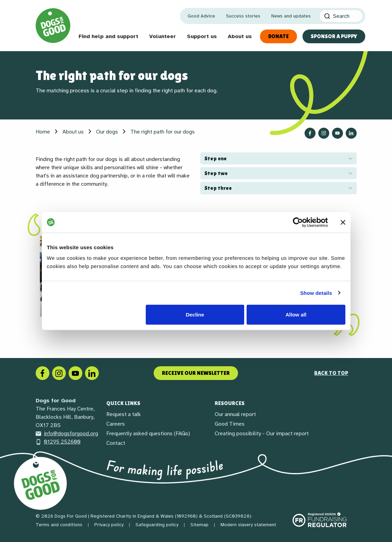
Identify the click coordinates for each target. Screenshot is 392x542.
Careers (116, 424)
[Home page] (53, 26)
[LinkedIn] (92, 373)
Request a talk (124, 414)
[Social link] (75, 373)
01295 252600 (58, 442)
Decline (195, 315)
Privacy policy (109, 525)
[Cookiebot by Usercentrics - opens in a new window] (298, 222)
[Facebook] (43, 373)
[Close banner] (343, 222)
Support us (202, 36)
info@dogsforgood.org (67, 434)
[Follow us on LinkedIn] (351, 133)
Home (43, 132)
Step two (216, 173)
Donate (278, 36)
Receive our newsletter (196, 373)
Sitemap (199, 525)
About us (240, 36)
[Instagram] (59, 373)
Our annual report (235, 414)
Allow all (296, 315)
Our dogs (107, 132)
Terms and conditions (59, 525)
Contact (116, 443)
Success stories (243, 16)
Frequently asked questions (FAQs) (148, 434)
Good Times (230, 424)
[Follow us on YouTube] (337, 133)
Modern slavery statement (248, 525)
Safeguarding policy (157, 525)
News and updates (291, 16)
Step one (216, 158)
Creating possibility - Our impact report (262, 434)
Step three (218, 188)
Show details (316, 293)
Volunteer (163, 36)
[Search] (341, 16)
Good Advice (201, 16)
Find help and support (108, 36)
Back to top (331, 373)
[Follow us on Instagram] (324, 133)
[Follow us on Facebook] (310, 133)
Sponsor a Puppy (334, 36)
